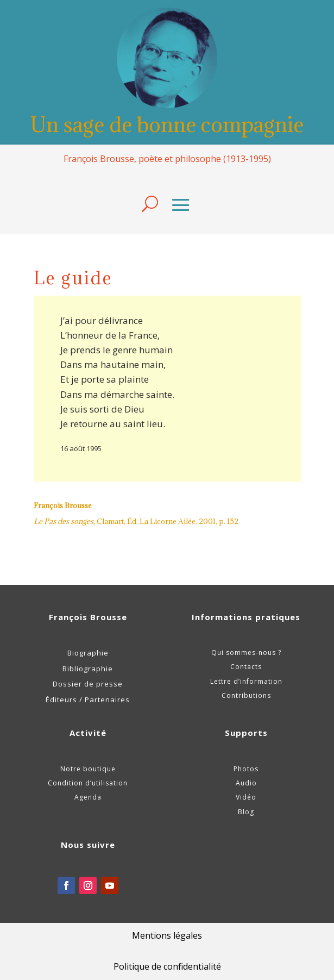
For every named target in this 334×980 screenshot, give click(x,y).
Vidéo (246, 797)
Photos (246, 769)
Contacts (246, 667)
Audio (246, 783)
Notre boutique (88, 769)
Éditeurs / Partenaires (88, 700)
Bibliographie (88, 669)
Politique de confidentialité (167, 966)
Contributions (246, 695)
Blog (246, 812)
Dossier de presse (88, 684)
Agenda (88, 797)
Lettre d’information (246, 681)
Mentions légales (167, 935)
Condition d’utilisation (88, 783)
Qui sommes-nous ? (246, 653)
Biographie (88, 653)
